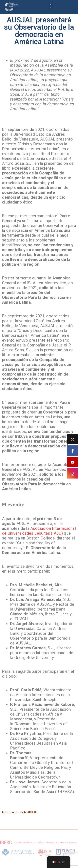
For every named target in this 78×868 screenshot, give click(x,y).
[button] (51, 6)
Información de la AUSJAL (20, 812)
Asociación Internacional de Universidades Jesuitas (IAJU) (39, 531)
